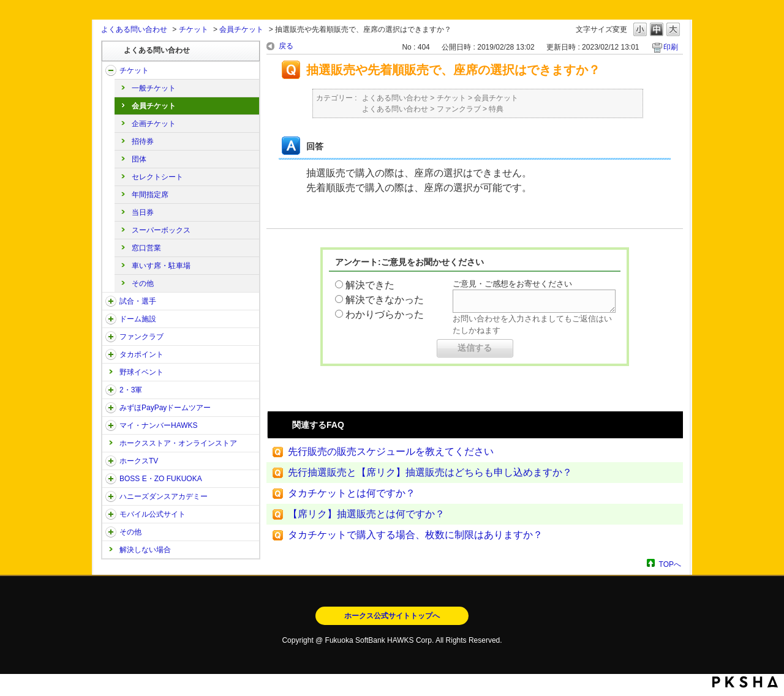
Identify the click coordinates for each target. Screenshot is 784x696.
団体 (139, 159)
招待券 (143, 141)
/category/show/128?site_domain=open (111, 479)
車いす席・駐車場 (161, 266)
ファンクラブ (141, 337)
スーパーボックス (161, 230)
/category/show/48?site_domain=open (111, 514)
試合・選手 (138, 301)
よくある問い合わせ (134, 29)
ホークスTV (139, 461)
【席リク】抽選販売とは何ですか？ (366, 514)
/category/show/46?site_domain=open (111, 425)
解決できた (370, 285)
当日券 (143, 212)
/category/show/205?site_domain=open (111, 461)
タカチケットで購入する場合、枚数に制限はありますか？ (415, 535)
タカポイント (141, 354)
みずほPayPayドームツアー (165, 408)
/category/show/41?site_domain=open (111, 354)
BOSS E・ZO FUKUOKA (161, 479)
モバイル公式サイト (153, 514)
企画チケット (154, 124)
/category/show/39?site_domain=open (111, 319)
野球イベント (141, 372)
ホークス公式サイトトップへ (392, 616)
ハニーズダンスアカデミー (164, 496)
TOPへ (670, 564)
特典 (496, 109)
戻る (286, 46)
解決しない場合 (145, 550)
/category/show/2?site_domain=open (111, 70)
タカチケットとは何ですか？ (352, 493)
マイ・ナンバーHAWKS (159, 425)
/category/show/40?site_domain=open (111, 337)
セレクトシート (157, 177)
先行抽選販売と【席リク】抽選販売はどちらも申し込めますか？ (430, 472)
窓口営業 (146, 248)
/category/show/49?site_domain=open (111, 532)
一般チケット (154, 88)
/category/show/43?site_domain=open (111, 390)
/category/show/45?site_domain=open (111, 408)
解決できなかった (385, 300)
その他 (143, 283)
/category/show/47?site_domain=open (111, 496)
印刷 (671, 47)
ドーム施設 (138, 319)
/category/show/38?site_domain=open (111, 301)
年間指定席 (150, 195)
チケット (194, 29)
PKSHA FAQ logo (745, 682)
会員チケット (241, 29)
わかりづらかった (385, 314)
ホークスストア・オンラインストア (178, 443)
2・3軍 (131, 390)
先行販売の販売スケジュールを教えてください (391, 451)
